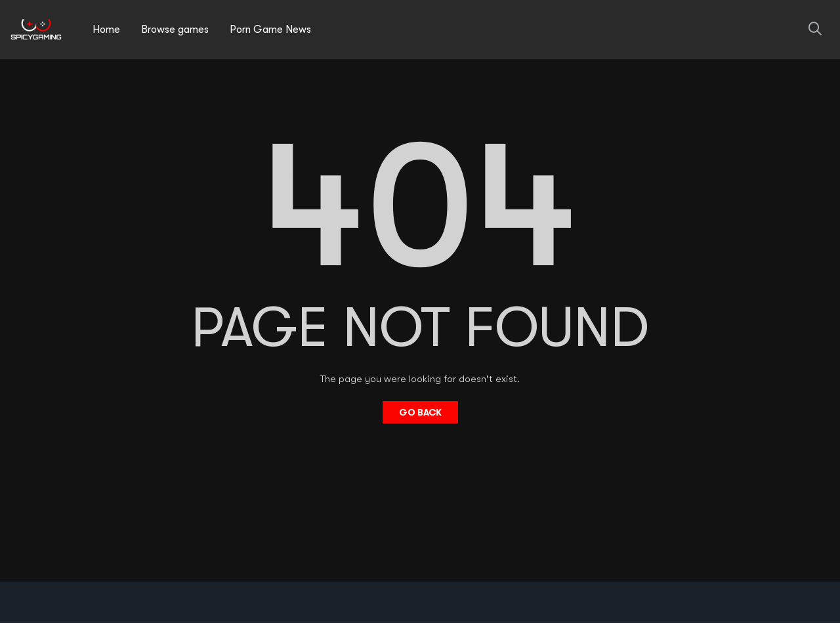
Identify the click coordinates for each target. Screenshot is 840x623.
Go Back (420, 412)
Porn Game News (270, 30)
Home (106, 30)
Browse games (175, 30)
